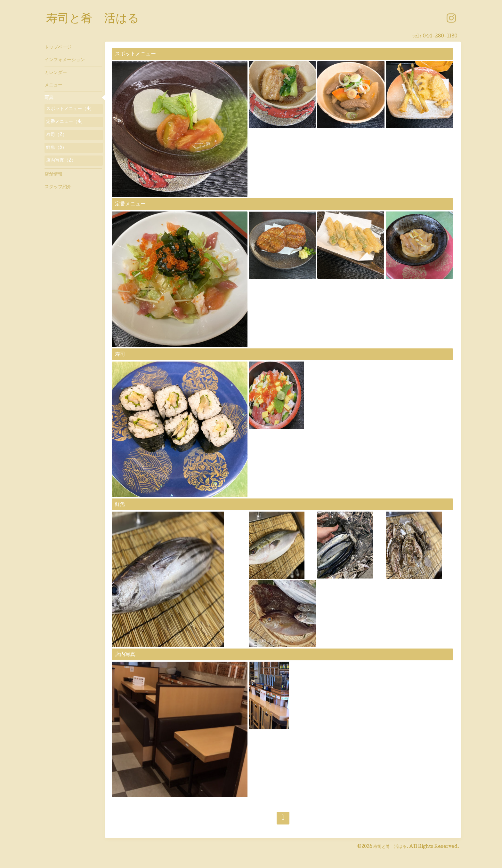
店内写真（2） (61, 161)
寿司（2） (57, 135)
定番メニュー (130, 204)
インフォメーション (65, 60)
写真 (49, 98)
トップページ (58, 48)
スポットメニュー (135, 54)
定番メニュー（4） (66, 122)
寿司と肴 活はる (93, 20)
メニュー (53, 85)
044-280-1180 (440, 36)
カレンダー (56, 73)
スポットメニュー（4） (70, 109)
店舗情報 (53, 175)
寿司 (120, 355)
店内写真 (125, 655)
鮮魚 (120, 505)
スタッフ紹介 (58, 187)
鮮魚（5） (56, 148)
